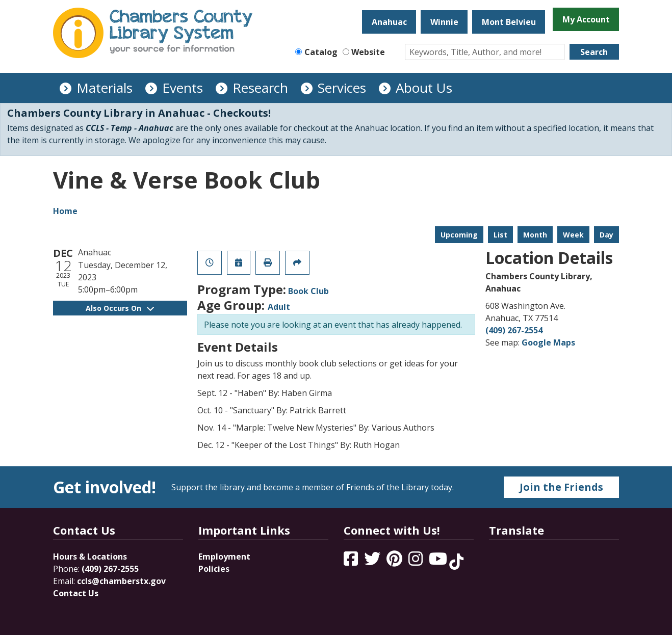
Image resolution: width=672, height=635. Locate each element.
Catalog (321, 52)
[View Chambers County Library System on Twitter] (373, 562)
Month (535, 235)
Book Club (308, 291)
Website (368, 52)
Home (65, 211)
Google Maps (548, 342)
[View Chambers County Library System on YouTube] (439, 562)
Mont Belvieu (509, 22)
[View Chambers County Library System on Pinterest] (395, 562)
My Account (586, 19)
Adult (279, 307)
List (500, 235)
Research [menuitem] (260, 88)
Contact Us (76, 593)
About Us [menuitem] (424, 88)
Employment (224, 557)
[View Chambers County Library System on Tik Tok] (456, 562)
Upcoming (459, 235)
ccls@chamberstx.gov (121, 581)
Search (594, 52)
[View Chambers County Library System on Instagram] (417, 562)
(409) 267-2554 (514, 330)
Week (573, 235)
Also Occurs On (120, 308)
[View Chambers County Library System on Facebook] (352, 562)
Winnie (444, 22)
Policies (214, 569)
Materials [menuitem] (105, 88)
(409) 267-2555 (110, 569)
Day (606, 235)
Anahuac (389, 22)
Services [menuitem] (342, 88)
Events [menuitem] (183, 88)
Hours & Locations (90, 557)
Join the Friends (561, 487)
